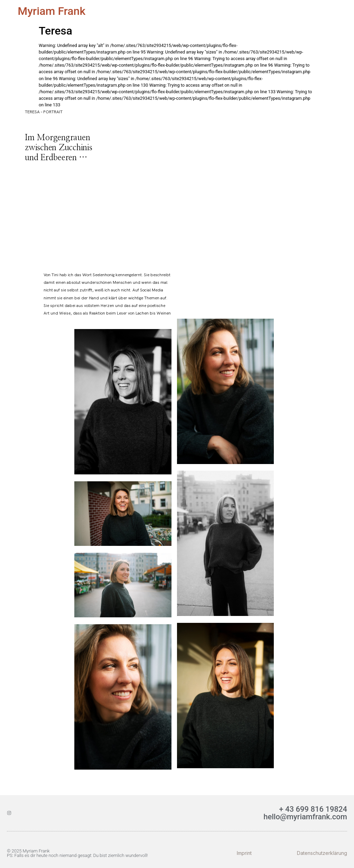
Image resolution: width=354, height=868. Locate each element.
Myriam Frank (52, 11)
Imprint (244, 853)
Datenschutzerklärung (322, 853)
